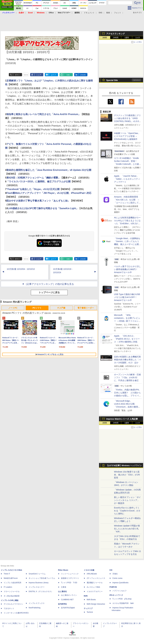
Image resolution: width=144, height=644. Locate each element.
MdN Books (91, 600)
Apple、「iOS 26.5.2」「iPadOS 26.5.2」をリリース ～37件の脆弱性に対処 (127, 339)
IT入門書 (61, 308)
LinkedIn (83, 75)
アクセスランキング (115, 34)
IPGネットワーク (116, 595)
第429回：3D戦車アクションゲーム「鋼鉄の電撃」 (33, 178)
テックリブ (88, 608)
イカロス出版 (89, 570)
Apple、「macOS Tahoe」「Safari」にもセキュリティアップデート (127, 179)
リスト (26, 75)
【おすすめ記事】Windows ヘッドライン (124, 466)
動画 (108, 13)
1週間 (127, 38)
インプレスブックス (37, 603)
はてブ (53, 75)
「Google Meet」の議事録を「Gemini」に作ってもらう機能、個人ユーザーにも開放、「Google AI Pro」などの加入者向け (127, 244)
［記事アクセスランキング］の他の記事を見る (49, 284)
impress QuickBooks (120, 583)
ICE (111, 570)
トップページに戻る (49, 292)
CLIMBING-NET (67, 600)
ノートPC (13, 308)
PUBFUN (113, 587)
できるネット (9, 608)
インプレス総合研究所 (12, 583)
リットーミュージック (70, 574)
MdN (86, 596)
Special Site (112, 80)
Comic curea (117, 578)
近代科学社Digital (68, 608)
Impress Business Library (39, 583)
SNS (100, 13)
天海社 (115, 574)
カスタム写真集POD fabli (123, 603)
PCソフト (37, 308)
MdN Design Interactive (96, 604)
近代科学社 (62, 604)
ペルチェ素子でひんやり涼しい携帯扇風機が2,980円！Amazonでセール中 (127, 269)
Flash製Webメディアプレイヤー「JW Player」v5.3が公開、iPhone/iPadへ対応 (49, 193)
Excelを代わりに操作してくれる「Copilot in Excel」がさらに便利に (127, 511)
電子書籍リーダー (86, 308)
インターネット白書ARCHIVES (16, 613)
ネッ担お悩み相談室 (12, 596)
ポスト (17, 75)
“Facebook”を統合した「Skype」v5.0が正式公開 (33, 189)
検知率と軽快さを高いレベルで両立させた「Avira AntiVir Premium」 (43, 114)
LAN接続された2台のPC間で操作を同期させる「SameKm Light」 (43, 208)
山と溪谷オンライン (69, 595)
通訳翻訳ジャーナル (95, 583)
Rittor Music (63, 570)
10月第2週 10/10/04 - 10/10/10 (21, 269)
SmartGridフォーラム (37, 574)
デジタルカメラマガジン (13, 604)
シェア (39, 75)
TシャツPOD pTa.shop (122, 599)
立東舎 (64, 587)
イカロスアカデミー (95, 591)
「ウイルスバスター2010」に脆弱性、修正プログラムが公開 (38, 182)
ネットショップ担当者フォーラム (42, 578)
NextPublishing (35, 608)
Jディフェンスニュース (96, 578)
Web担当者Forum (11, 578)
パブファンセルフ (119, 591)
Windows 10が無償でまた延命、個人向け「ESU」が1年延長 (127, 475)
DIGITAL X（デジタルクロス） (41, 591)
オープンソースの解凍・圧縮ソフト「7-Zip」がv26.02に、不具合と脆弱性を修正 (127, 377)
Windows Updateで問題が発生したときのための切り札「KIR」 (127, 529)
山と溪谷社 (62, 591)
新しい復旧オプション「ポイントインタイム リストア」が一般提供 (127, 500)
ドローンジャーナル (12, 591)
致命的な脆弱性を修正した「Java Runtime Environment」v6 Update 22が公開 (49, 170)
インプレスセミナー (37, 587)
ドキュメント (89, 13)
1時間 (105, 38)
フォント (118, 13)
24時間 (116, 38)
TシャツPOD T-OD (69, 583)
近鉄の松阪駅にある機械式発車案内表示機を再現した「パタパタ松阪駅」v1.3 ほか (127, 360)
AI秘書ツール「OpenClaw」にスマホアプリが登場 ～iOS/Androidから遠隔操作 (127, 136)
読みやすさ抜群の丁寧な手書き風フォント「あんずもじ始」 (38, 201)
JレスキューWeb (93, 587)
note (68, 75)
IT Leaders (8, 587)
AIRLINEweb (92, 574)
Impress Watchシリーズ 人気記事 (122, 419)
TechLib (90, 612)
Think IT (7, 574)
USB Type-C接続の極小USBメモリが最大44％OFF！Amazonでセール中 (127, 297)
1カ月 (138, 38)
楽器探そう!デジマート (70, 578)
